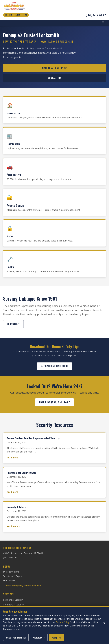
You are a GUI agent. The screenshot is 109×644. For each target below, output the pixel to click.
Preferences (39, 637)
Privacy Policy (63, 622)
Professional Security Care (22, 473)
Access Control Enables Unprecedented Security (33, 438)
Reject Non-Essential (16, 637)
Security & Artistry (17, 507)
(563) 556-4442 (96, 15)
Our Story (14, 324)
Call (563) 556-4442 (54, 68)
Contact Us (54, 78)
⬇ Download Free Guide (54, 366)
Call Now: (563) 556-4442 (54, 402)
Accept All (56, 637)
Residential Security (13, 600)
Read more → (14, 458)
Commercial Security (13, 605)
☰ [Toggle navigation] (103, 23)
